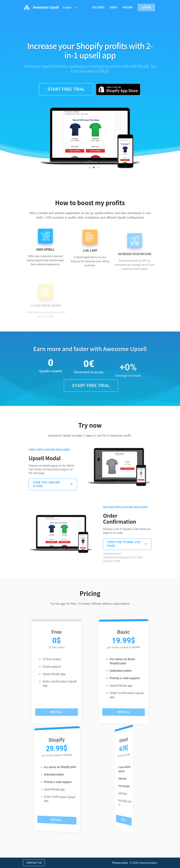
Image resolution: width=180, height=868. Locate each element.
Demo (114, 7)
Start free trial (66, 89)
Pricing (128, 7)
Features (98, 7)
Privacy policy (120, 863)
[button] (89, 167)
